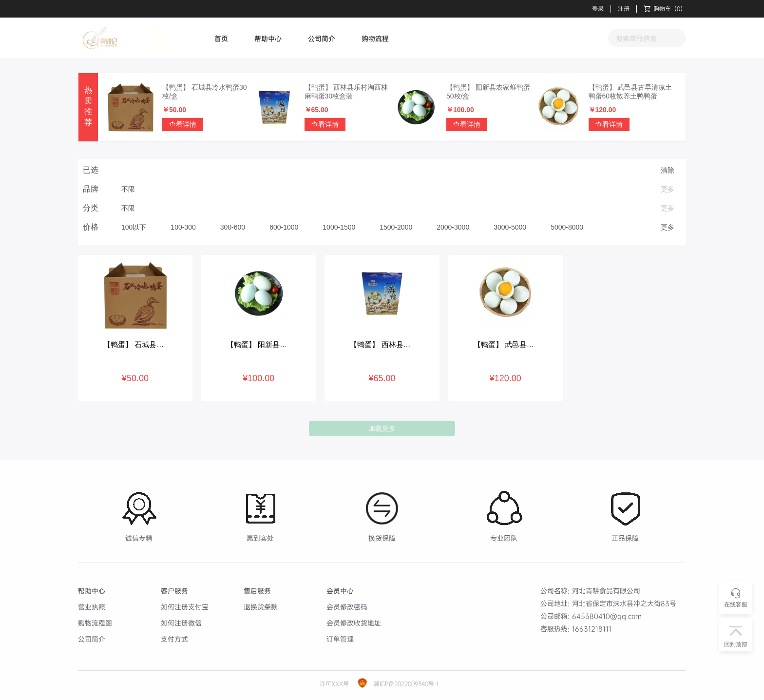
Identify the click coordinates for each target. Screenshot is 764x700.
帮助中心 (268, 38)
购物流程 (375, 38)
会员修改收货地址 (354, 623)
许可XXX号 (334, 684)
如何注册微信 (181, 623)
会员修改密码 (347, 607)
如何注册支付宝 (185, 607)
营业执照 (92, 607)
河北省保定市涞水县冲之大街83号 (624, 603)
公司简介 (322, 38)
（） (665, 9)
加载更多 (382, 428)
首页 (221, 38)
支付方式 (174, 639)
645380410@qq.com (607, 616)
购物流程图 (95, 623)
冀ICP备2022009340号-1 (405, 684)
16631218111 (592, 629)
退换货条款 (261, 607)
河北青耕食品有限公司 (606, 591)
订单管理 (340, 639)
